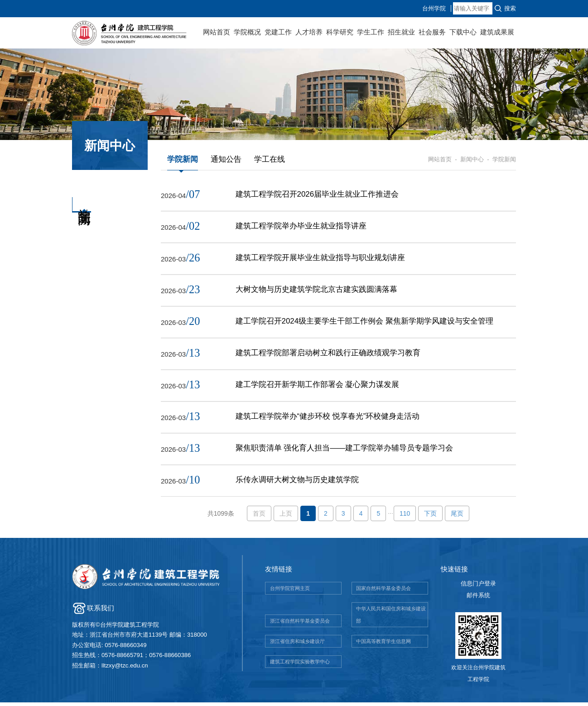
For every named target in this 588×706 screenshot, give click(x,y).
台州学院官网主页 (290, 592)
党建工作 (278, 32)
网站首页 (217, 32)
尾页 (457, 517)
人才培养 (309, 32)
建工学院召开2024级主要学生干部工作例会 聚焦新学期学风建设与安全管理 (364, 323)
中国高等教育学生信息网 (383, 645)
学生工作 (371, 32)
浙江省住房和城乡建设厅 (297, 645)
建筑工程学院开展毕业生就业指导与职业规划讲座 (320, 259)
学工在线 (270, 159)
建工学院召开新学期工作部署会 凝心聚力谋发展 (318, 387)
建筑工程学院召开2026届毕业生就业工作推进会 (317, 195)
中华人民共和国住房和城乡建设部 (391, 618)
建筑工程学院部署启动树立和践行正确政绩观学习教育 (328, 355)
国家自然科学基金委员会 (383, 592)
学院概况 (247, 32)
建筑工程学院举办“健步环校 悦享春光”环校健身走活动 (328, 419)
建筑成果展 (497, 32)
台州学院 (473, 8)
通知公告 (226, 159)
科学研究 (340, 32)
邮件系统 (478, 599)
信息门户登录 (478, 587)
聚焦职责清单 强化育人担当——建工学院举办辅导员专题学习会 (345, 451)
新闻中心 (472, 159)
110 (405, 517)
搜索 (510, 8)
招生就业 (401, 32)
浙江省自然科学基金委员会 (300, 624)
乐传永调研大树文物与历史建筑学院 (297, 483)
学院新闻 (183, 159)
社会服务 (432, 32)
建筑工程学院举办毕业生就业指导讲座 (301, 226)
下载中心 (463, 32)
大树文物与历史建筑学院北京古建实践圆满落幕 (316, 291)
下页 (430, 517)
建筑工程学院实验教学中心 (300, 665)
